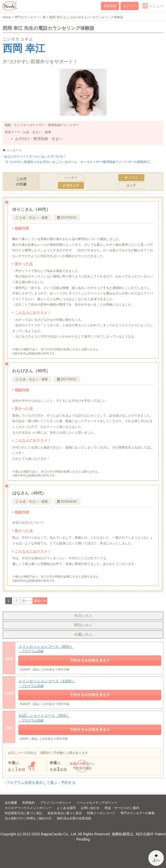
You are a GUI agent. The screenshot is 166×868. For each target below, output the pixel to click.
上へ (156, 858)
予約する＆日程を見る (90, 660)
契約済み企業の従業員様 (74, 818)
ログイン (130, 6)
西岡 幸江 (24, 48)
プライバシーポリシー (56, 803)
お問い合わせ (90, 808)
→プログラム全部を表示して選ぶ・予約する (39, 783)
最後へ (39, 601)
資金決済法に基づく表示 (65, 813)
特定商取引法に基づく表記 (23, 813)
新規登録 (110, 6)
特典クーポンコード (101, 813)
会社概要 (11, 803)
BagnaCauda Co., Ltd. (59, 834)
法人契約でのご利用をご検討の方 (28, 818)
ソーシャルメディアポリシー (97, 803)
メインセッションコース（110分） (90, 683)
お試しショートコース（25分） (90, 718)
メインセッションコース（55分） (90, 649)
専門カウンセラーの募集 (138, 813)
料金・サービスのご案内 (122, 808)
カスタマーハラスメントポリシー (28, 808)
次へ (26, 601)
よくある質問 (66, 808)
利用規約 (29, 803)
